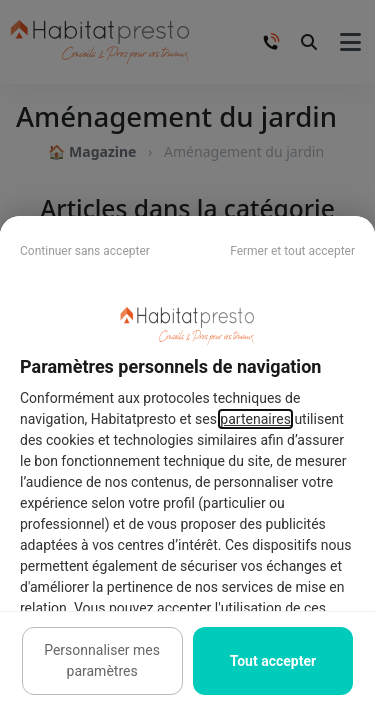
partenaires (255, 419)
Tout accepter (273, 661)
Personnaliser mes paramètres (102, 660)
